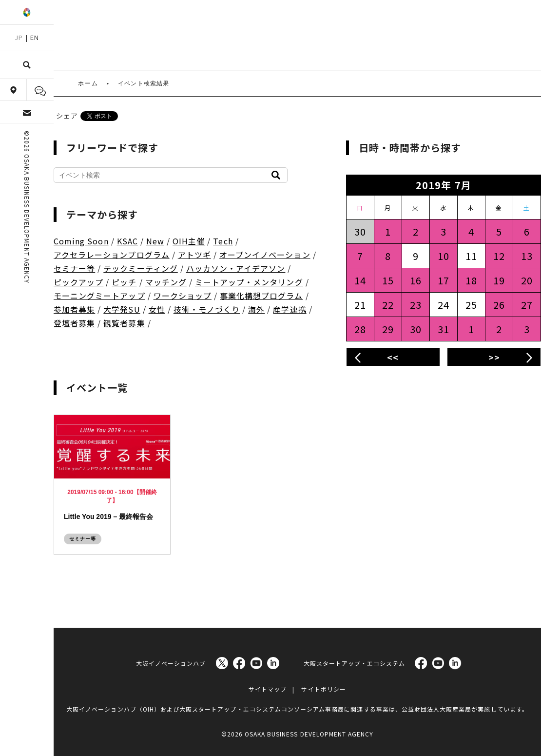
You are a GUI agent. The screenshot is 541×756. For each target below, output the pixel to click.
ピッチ (124, 282)
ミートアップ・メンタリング (249, 282)
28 (360, 329)
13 (527, 256)
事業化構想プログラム (261, 296)
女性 (157, 309)
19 (499, 280)
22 (388, 305)
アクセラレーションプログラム (112, 255)
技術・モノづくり (207, 309)
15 (388, 280)
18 (471, 280)
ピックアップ (78, 282)
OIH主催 (189, 241)
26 (499, 305)
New (155, 241)
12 (499, 256)
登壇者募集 (74, 323)
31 (444, 329)
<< (393, 357)
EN (35, 37)
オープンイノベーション (265, 255)
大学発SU (122, 309)
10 (444, 256)
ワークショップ (183, 296)
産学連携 (290, 309)
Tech (223, 241)
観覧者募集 (124, 323)
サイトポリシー (323, 686)
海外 (256, 309)
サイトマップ (268, 686)
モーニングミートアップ (99, 296)
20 (527, 280)
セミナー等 (74, 268)
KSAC (127, 241)
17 (444, 280)
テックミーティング (140, 268)
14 (360, 280)
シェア (67, 116)
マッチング (166, 282)
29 (388, 329)
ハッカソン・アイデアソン (236, 268)
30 (416, 329)
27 (527, 305)
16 (416, 280)
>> (494, 357)
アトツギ (194, 255)
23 (416, 305)
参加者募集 (74, 309)
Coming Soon (81, 241)
